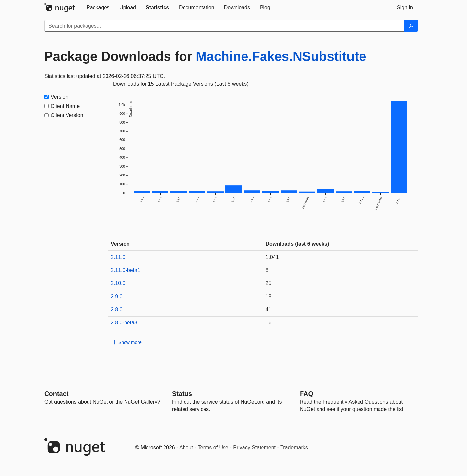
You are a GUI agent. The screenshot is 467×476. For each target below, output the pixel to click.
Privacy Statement (254, 448)
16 (269, 323)
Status (182, 394)
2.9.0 (117, 296)
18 (269, 296)
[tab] (98, 8)
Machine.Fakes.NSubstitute (281, 56)
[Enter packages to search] (224, 26)
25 (269, 283)
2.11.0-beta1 (126, 270)
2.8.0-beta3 (124, 323)
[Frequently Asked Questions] (307, 394)
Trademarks (294, 448)
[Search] (411, 26)
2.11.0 (118, 257)
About (186, 448)
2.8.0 (117, 310)
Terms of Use (213, 448)
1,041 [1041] (272, 257)
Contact (56, 394)
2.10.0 (118, 283)
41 (269, 310)
